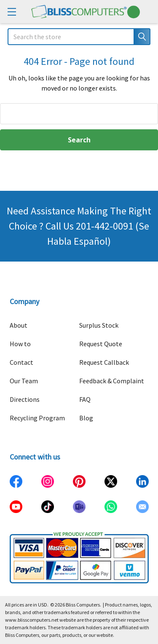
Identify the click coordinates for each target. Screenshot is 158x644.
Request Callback (104, 362)
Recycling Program (37, 418)
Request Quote (101, 344)
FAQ (85, 399)
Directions (25, 399)
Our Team (24, 381)
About (19, 325)
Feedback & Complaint (112, 381)
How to (20, 344)
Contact (21, 362)
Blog (86, 418)
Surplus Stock (99, 325)
